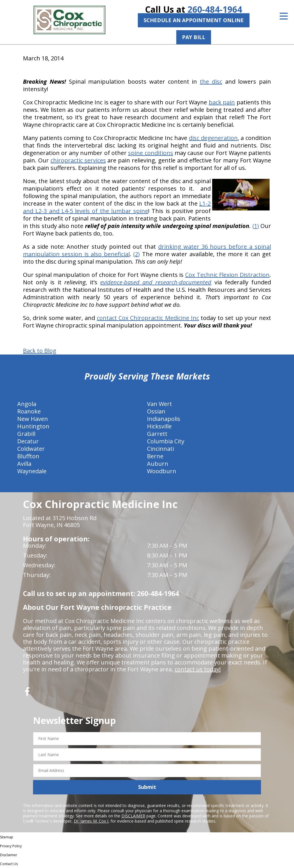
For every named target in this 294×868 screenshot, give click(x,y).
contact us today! (198, 669)
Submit (147, 787)
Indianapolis (164, 419)
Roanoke (29, 411)
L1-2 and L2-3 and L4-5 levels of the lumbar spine (117, 207)
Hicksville (159, 426)
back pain (222, 102)
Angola (27, 404)
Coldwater (31, 449)
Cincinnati (160, 449)
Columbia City (166, 441)
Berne (155, 456)
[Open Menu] (284, 16)
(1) (256, 226)
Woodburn (162, 471)
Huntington (33, 426)
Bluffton (28, 456)
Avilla (24, 464)
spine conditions (150, 153)
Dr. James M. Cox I (91, 821)
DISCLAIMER (133, 816)
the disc (211, 82)
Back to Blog (40, 351)
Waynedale (32, 471)
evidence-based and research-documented (156, 282)
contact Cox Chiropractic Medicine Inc (148, 318)
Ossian (156, 411)
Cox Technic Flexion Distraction (227, 275)
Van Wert (159, 404)
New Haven (33, 419)
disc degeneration (213, 138)
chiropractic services (78, 160)
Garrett (157, 434)
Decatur (28, 441)
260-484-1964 (215, 9)
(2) (137, 254)
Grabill (26, 434)
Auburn (158, 464)
